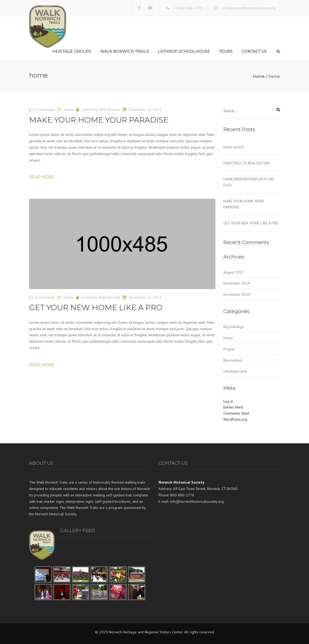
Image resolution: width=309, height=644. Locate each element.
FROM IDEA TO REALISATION (246, 163)
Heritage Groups (72, 51)
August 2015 (233, 272)
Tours (226, 51)
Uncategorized (235, 371)
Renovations (233, 360)
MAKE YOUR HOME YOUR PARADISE (243, 204)
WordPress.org (235, 419)
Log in (228, 401)
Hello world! (233, 147)
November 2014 (237, 294)
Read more (42, 177)
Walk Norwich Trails (125, 51)
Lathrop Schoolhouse (184, 51)
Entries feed (233, 407)
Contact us (254, 51)
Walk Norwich (109, 110)
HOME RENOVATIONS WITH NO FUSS (249, 182)
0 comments (45, 110)
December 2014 (237, 283)
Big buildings (234, 327)
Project (229, 349)
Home (259, 76)
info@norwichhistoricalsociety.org (249, 8)
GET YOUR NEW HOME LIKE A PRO (251, 223)
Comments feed (236, 413)
